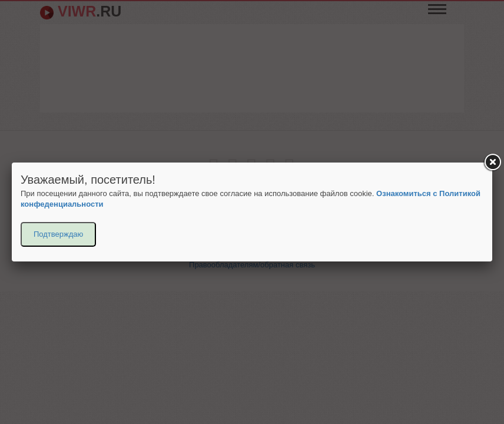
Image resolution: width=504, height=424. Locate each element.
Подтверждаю (58, 234)
